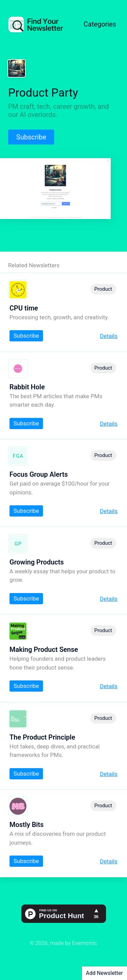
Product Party (43, 92)
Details (109, 336)
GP (18, 544)
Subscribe (31, 137)
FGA (18, 456)
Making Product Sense (44, 649)
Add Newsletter (104, 973)
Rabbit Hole (27, 387)
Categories (100, 24)
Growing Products (37, 562)
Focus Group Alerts (39, 474)
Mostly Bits (27, 825)
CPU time (24, 308)
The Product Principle (42, 737)
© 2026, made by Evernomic (63, 943)
